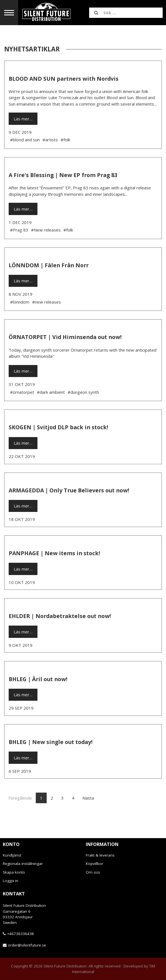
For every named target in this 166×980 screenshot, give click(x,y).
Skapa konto (14, 872)
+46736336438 (20, 934)
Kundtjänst (12, 855)
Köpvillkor (94, 864)
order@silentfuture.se (27, 945)
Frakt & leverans (100, 855)
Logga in (10, 881)
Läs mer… (23, 119)
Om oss (93, 872)
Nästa (88, 798)
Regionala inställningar (23, 864)
